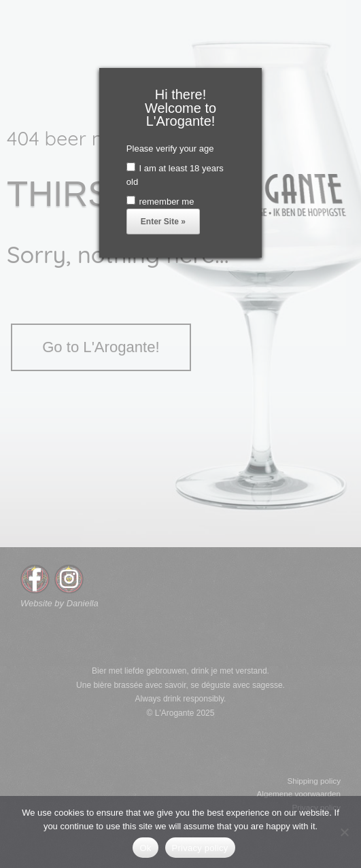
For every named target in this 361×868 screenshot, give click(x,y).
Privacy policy (200, 848)
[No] (344, 832)
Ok (145, 848)
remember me (160, 202)
